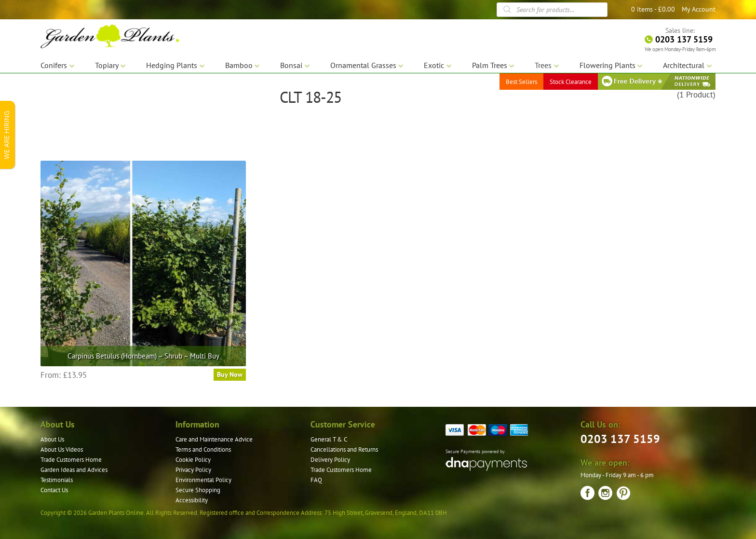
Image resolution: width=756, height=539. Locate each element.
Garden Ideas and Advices (74, 470)
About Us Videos (62, 449)
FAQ (316, 480)
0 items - (653, 9)
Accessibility (192, 500)
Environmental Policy (203, 480)
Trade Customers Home (71, 460)
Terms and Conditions (203, 449)
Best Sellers (521, 82)
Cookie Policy (193, 460)
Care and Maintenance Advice (214, 439)
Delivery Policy (330, 460)
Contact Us (54, 490)
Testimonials (57, 480)
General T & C (329, 439)
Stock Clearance (571, 82)
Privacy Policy (193, 470)
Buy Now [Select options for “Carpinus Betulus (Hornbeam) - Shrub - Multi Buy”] (230, 374)
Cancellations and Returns (344, 449)
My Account (699, 9)
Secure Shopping (198, 490)
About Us (52, 439)
